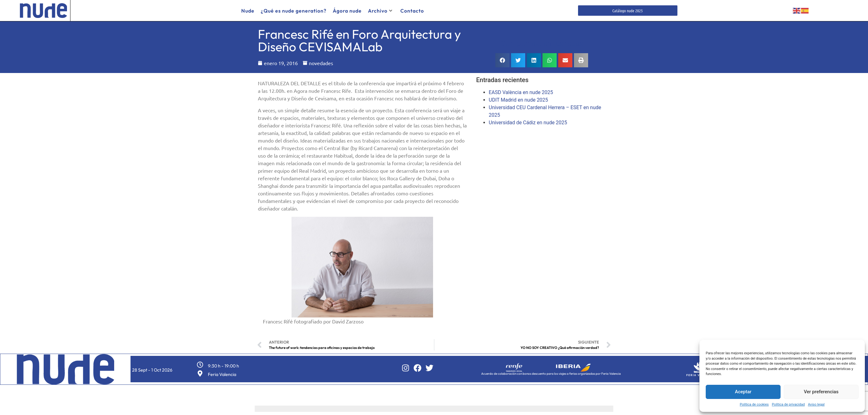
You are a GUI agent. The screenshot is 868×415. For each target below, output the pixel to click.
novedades (321, 63)
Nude (248, 11)
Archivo (380, 11)
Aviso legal (816, 404)
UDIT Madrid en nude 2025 (518, 100)
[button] (502, 60)
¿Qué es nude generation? (294, 11)
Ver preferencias (821, 392)
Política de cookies (754, 404)
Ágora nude (347, 11)
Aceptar (743, 392)
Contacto (412, 11)
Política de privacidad (788, 404)
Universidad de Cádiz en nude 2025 (528, 123)
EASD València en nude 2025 (521, 92)
